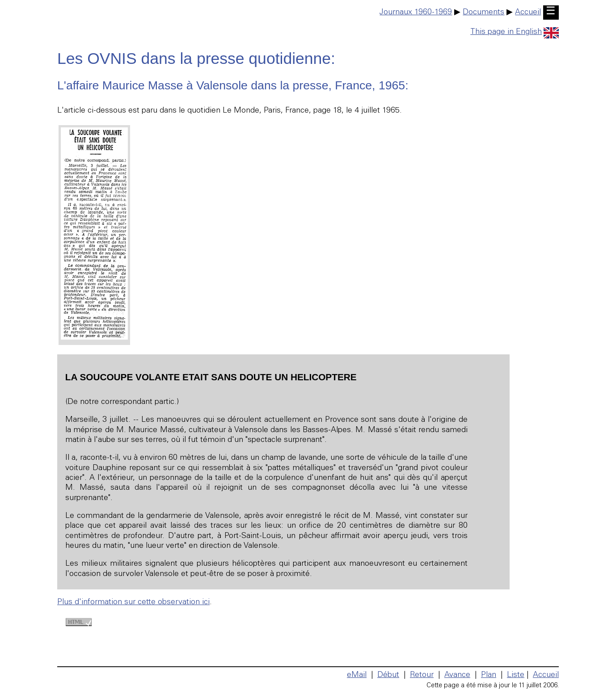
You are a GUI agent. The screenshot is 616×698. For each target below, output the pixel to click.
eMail (357, 675)
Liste (516, 675)
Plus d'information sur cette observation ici (133, 602)
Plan (489, 675)
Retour (422, 675)
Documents (483, 13)
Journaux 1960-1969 (416, 13)
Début (388, 675)
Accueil (528, 13)
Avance (457, 675)
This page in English (515, 32)
